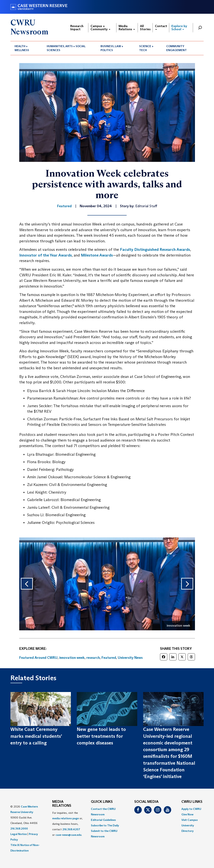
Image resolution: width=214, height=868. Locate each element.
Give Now (187, 814)
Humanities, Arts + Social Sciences (66, 48)
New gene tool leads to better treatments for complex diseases (101, 736)
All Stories (145, 28)
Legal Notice (19, 834)
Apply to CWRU (191, 809)
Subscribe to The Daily (105, 825)
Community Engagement (177, 48)
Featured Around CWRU (38, 658)
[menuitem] (27, 48)
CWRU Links (192, 802)
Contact (161, 27)
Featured (109, 658)
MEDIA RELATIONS (62, 804)
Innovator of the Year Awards (46, 255)
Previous (23, 584)
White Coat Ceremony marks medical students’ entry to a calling (36, 736)
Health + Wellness (22, 48)
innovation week (72, 658)
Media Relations (127, 28)
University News (130, 658)
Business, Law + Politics (112, 48)
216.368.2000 (19, 829)
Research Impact (77, 28)
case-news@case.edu (69, 835)
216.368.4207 (71, 829)
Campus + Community (100, 28)
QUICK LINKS (102, 802)
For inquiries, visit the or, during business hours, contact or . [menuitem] (67, 824)
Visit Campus (190, 820)
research (93, 658)
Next (191, 584)
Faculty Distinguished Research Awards (155, 249)
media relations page (65, 818)
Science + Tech (146, 48)
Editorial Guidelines (103, 820)
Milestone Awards (97, 255)
